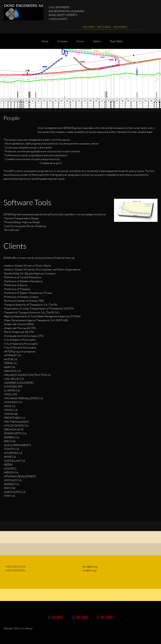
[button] (55, 614)
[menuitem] (45, 43)
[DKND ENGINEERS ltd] (23, 12)
